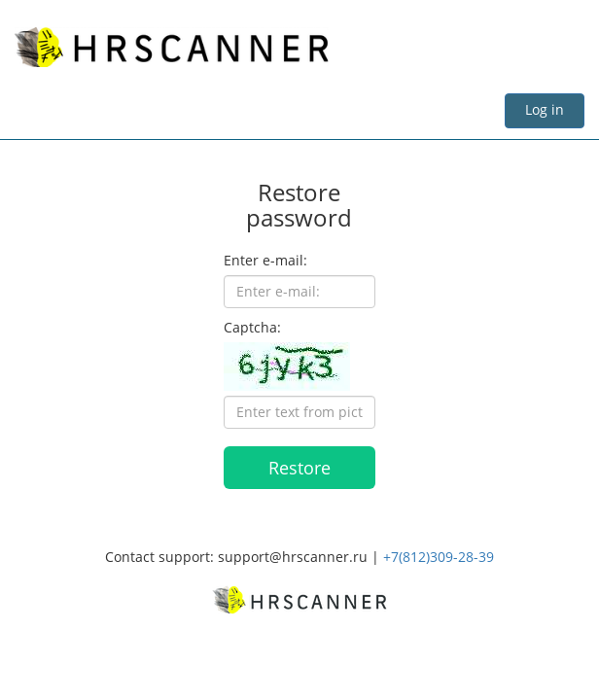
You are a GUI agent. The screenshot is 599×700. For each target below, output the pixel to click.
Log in (545, 109)
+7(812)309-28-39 (439, 557)
